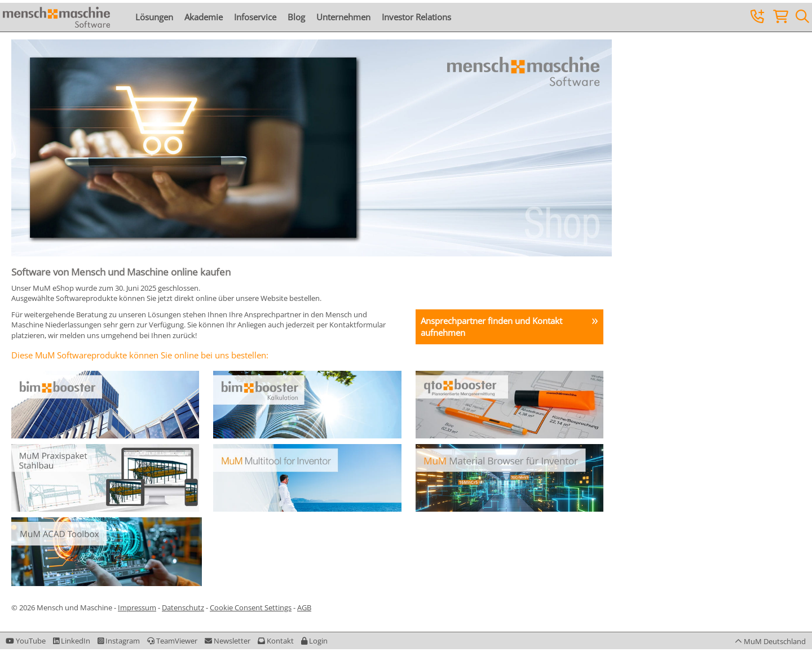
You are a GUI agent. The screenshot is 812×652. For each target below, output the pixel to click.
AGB (304, 607)
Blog (296, 17)
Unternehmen (343, 17)
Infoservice (255, 17)
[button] (314, 641)
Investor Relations (416, 17)
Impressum (137, 607)
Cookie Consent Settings (251, 607)
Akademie (204, 17)
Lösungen (154, 17)
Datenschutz (183, 607)
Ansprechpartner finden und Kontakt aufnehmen (491, 327)
